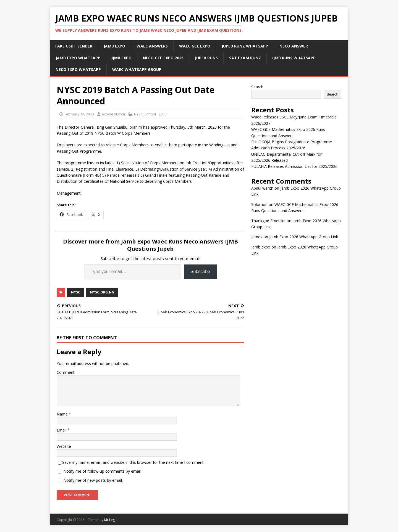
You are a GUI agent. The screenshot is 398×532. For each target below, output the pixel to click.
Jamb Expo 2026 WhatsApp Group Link (304, 237)
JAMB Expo (114, 46)
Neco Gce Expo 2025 (163, 58)
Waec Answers (152, 46)
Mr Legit (110, 520)
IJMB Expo (122, 58)
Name (63, 414)
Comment (66, 372)
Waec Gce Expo (195, 46)
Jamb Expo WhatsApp (78, 58)
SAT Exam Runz (245, 58)
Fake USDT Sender (74, 46)
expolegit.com (113, 114)
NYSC (138, 114)
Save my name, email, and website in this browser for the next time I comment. (133, 462)
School (150, 114)
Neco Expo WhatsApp (78, 69)
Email (62, 430)
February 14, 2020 (79, 114)
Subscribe (200, 272)
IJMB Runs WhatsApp (294, 58)
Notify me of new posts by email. (93, 480)
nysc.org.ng (102, 292)
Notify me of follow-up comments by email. (102, 471)
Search (257, 87)
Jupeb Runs (206, 58)
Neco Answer (294, 46)
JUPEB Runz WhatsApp (245, 46)
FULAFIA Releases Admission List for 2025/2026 (294, 166)
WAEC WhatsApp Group (137, 69)
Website (64, 446)
